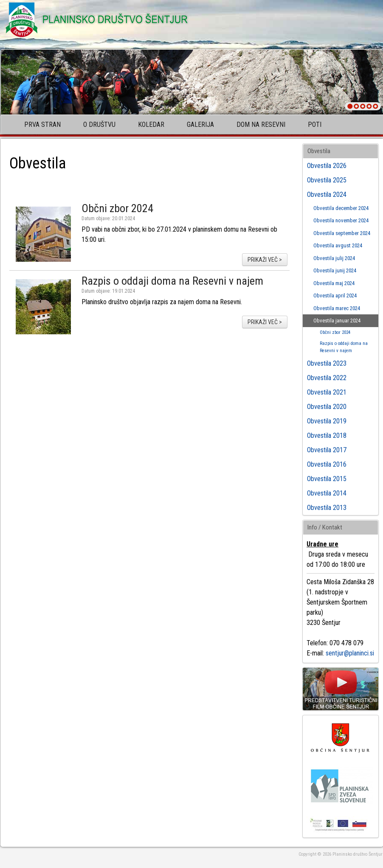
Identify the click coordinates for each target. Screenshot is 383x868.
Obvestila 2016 (327, 464)
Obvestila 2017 (327, 450)
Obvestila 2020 (327, 407)
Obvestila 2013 (327, 508)
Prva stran (42, 125)
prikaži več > (265, 260)
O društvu (99, 125)
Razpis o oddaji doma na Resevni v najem (172, 281)
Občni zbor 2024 (117, 208)
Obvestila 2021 (327, 392)
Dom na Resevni (261, 125)
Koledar (151, 125)
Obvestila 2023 (327, 363)
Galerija (200, 125)
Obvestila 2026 (327, 166)
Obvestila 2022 (327, 378)
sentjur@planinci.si (350, 653)
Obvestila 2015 (327, 479)
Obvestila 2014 (327, 493)
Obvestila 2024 (327, 195)
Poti (315, 125)
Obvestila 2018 (327, 435)
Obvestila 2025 (327, 180)
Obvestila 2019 (327, 421)
